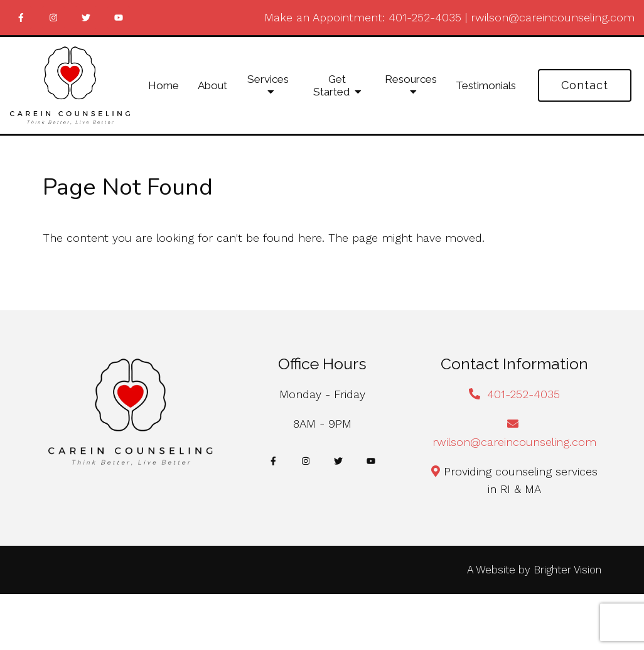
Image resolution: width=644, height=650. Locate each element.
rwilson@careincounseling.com (553, 17)
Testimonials (486, 85)
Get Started (331, 85)
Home (164, 85)
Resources (411, 79)
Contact (585, 85)
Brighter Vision (567, 570)
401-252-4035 (425, 17)
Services (268, 79)
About (212, 85)
